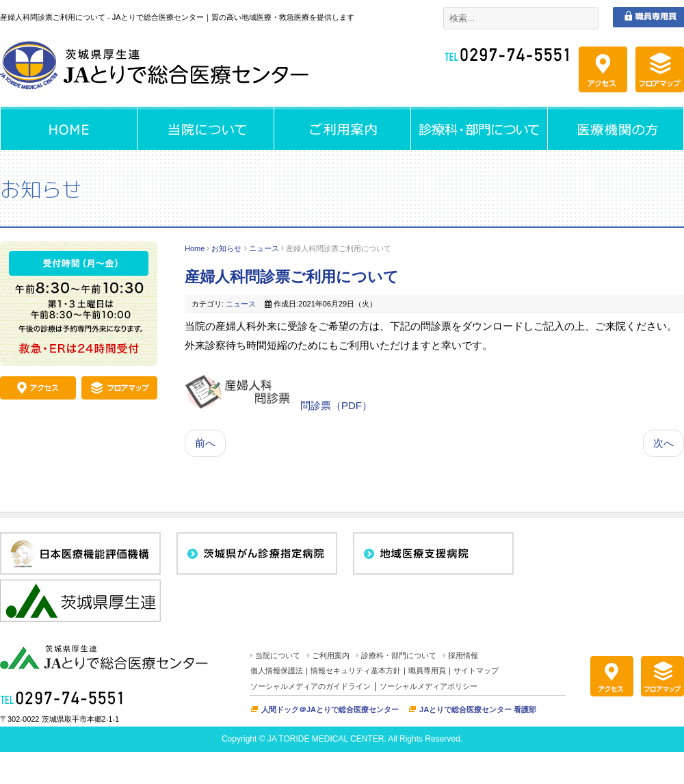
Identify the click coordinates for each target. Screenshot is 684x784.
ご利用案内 (331, 655)
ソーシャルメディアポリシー (429, 686)
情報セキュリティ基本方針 (356, 670)
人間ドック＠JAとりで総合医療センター (330, 709)
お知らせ (226, 248)
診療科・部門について (399, 655)
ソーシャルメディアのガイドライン (311, 686)
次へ (663, 443)
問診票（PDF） (336, 405)
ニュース (264, 248)
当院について (278, 655)
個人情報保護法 (277, 670)
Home (195, 248)
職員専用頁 (427, 670)
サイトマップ (476, 670)
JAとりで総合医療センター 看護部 (478, 709)
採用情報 (463, 655)
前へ (205, 443)
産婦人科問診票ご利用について (292, 277)
